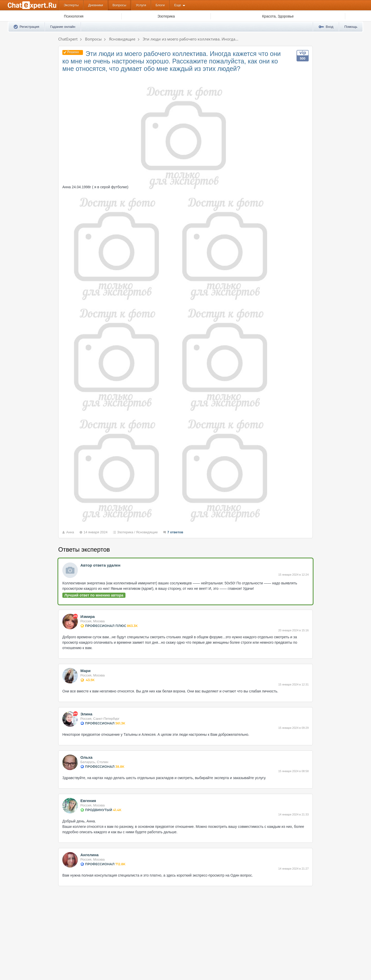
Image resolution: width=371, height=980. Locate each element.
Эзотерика (125, 532)
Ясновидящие (147, 532)
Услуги (141, 5)
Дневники (96, 5)
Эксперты (71, 5)
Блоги (160, 5)
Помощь (351, 27)
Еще (178, 5)
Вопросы (119, 5)
